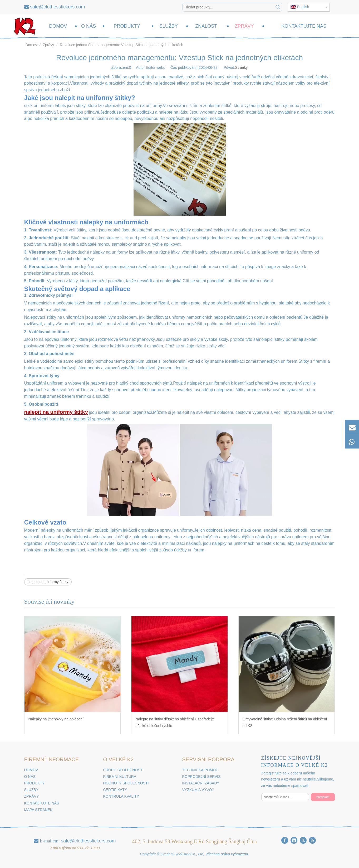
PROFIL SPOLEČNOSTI (124, 770)
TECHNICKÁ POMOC (200, 770)
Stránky (241, 67)
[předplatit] (323, 797)
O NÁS (30, 777)
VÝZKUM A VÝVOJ (198, 790)
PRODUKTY (35, 783)
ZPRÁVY (32, 796)
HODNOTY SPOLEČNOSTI (126, 783)
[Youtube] (312, 840)
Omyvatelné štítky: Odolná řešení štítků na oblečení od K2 (285, 722)
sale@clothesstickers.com (57, 7)
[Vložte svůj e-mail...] (285, 797)
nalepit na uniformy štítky (48, 582)
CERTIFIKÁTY (115, 790)
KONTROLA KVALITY (121, 796)
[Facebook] (285, 840)
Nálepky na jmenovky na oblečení (56, 719)
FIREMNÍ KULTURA (120, 777)
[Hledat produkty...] (228, 7)
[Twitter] (303, 840)
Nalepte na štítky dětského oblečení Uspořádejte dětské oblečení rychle (175, 722)
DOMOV (31, 770)
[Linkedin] (294, 840)
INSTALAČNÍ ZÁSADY (201, 783)
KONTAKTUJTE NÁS (42, 803)
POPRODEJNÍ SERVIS (201, 777)
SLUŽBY (31, 790)
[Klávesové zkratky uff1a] (278, 7)
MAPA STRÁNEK (38, 810)
